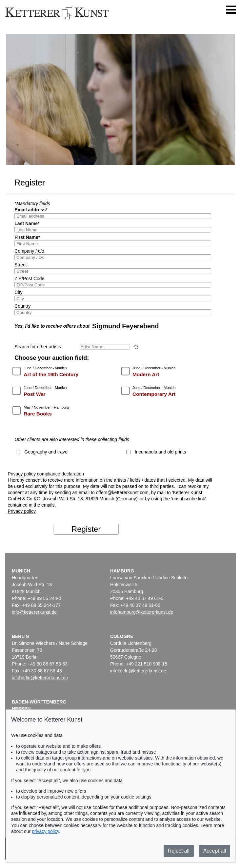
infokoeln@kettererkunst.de (138, 671)
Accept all (215, 851)
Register (86, 529)
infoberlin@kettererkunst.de (40, 678)
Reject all (179, 851)
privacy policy (45, 831)
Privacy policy (22, 511)
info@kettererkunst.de (34, 612)
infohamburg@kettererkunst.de (142, 612)
